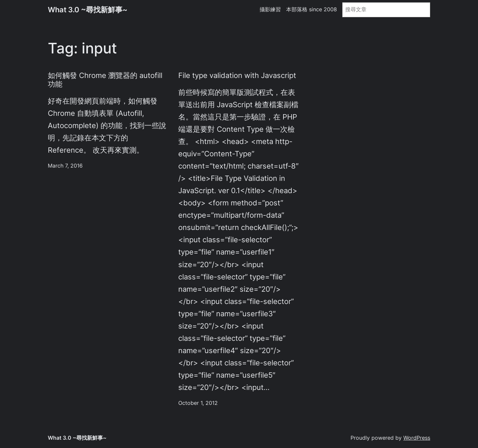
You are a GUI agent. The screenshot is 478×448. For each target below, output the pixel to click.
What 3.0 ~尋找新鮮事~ (88, 10)
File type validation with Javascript (237, 75)
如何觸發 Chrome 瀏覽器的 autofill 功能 (105, 80)
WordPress (417, 438)
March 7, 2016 (65, 166)
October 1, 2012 (198, 403)
